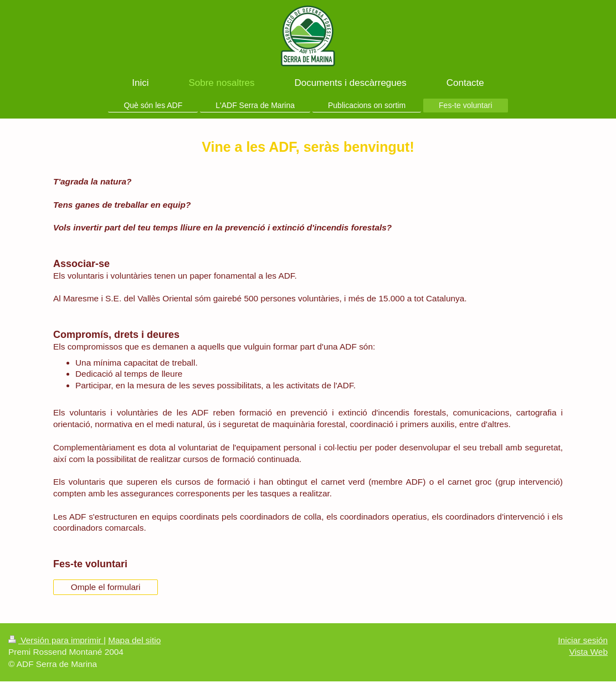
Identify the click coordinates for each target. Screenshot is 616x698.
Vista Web (588, 652)
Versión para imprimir (56, 640)
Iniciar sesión (583, 640)
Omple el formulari (106, 587)
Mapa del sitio (134, 640)
